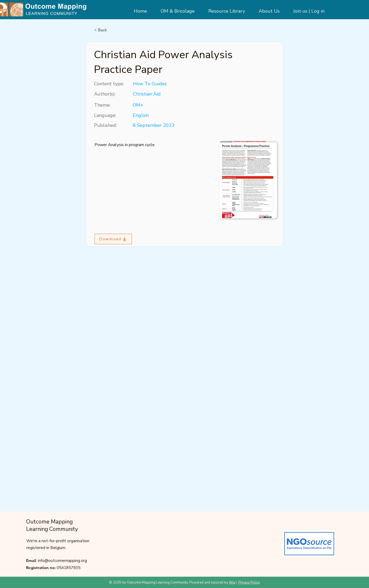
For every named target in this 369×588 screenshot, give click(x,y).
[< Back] (111, 30)
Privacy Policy (249, 582)
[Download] (113, 239)
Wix (232, 582)
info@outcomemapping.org (62, 561)
